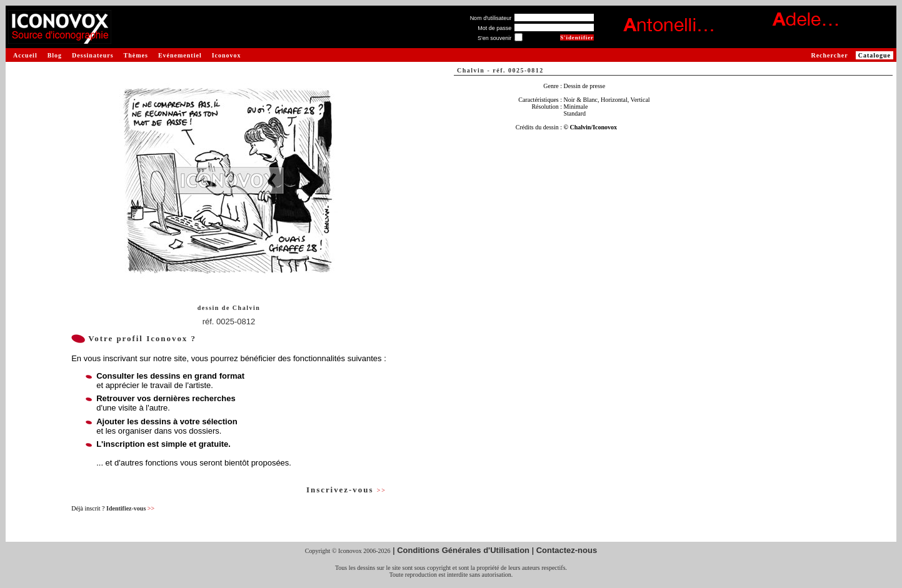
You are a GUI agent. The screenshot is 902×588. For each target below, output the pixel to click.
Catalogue (874, 55)
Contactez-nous (567, 550)
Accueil (25, 55)
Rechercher (829, 55)
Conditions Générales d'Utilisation (463, 550)
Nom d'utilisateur (491, 18)
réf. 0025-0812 (229, 321)
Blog (55, 55)
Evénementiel (180, 55)
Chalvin (246, 308)
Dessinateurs (93, 55)
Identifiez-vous (130, 508)
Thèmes (136, 55)
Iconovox (227, 55)
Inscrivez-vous (346, 490)
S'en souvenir (494, 38)
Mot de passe (494, 28)
